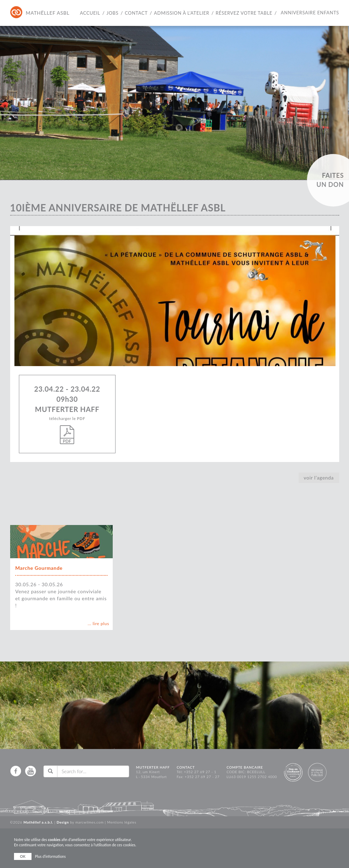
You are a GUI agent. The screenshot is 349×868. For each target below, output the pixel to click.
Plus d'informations (50, 856)
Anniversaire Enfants (310, 13)
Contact (136, 13)
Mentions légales (122, 822)
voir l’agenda (319, 478)
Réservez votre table (244, 13)
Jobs (112, 13)
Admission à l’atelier (182, 13)
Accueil (90, 13)
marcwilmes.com (89, 822)
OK (23, 856)
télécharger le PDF (67, 430)
